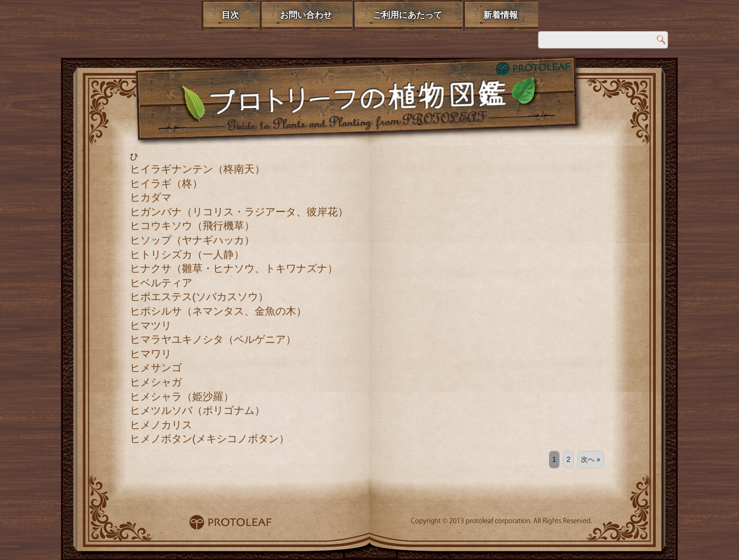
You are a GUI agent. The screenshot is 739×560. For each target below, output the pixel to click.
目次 (230, 15)
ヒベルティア (161, 283)
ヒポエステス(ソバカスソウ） (199, 297)
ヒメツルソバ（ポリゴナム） (197, 410)
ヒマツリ (151, 326)
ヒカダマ (151, 197)
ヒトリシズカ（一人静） (187, 255)
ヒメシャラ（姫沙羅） (182, 397)
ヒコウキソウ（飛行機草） (192, 226)
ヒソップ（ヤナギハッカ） (192, 240)
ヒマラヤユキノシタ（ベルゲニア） (213, 339)
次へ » (591, 460)
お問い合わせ (306, 15)
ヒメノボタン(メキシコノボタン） (210, 439)
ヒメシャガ (156, 382)
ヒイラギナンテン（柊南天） (197, 169)
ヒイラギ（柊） (166, 184)
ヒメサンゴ (156, 368)
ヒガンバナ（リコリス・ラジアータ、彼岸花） (239, 212)
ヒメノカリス (161, 425)
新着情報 (501, 15)
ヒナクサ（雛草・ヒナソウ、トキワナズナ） (234, 268)
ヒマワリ (151, 354)
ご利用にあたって (408, 15)
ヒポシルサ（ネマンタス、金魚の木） (218, 311)
